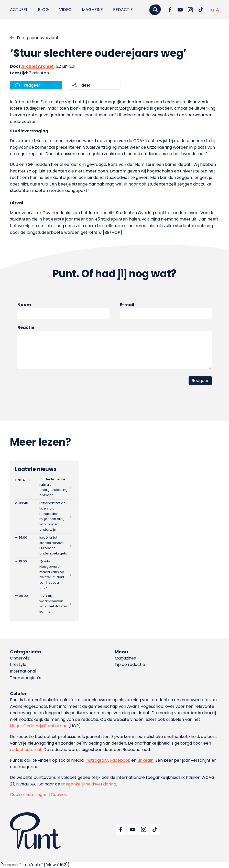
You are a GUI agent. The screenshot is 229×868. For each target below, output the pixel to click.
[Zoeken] (155, 10)
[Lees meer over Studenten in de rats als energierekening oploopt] (44, 487)
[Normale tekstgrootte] (213, 10)
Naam (24, 305)
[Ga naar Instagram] (190, 10)
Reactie (26, 327)
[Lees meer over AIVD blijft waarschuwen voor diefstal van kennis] (44, 604)
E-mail (127, 305)
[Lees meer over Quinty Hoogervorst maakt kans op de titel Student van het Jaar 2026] (44, 575)
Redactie (123, 10)
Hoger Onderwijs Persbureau (39, 726)
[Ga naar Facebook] (170, 10)
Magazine (92, 10)
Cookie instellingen (29, 795)
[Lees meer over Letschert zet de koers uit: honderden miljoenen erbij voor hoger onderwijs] (44, 517)
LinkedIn (145, 760)
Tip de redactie (130, 664)
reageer (32, 85)
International (23, 671)
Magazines (125, 658)
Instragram (97, 760)
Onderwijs (20, 658)
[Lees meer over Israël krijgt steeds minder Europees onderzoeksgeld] (44, 546)
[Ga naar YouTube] (180, 10)
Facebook (120, 760)
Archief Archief (37, 66)
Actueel (19, 10)
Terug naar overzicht (37, 38)
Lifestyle (18, 664)
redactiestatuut (26, 750)
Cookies (59, 795)
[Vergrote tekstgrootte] (217, 10)
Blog (43, 10)
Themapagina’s (26, 678)
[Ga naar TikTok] (201, 10)
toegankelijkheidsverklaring (89, 784)
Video (65, 10)
